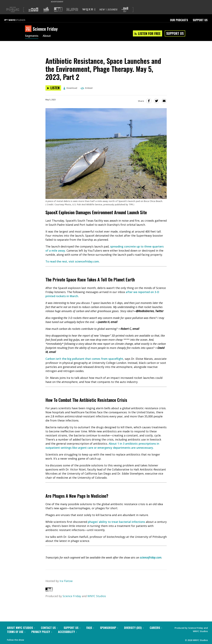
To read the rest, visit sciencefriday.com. (73, 261)
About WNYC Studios (21, 628)
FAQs (90, 628)
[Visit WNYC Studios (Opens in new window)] (58, 9)
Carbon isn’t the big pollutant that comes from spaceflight (84, 359)
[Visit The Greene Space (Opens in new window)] (125, 10)
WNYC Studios (97, 596)
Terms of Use (16, 632)
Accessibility (67, 632)
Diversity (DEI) (134, 628)
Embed (87, 88)
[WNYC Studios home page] (19, 20)
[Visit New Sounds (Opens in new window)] (108, 10)
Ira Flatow (66, 581)
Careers (156, 628)
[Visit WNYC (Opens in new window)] (33, 10)
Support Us (200, 20)
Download (70, 88)
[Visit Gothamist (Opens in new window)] (46, 10)
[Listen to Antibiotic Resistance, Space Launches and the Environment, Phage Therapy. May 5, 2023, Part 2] (53, 88)
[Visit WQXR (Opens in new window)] (89, 10)
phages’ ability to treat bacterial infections (116, 522)
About (47, 36)
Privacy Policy (42, 632)
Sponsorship (109, 628)
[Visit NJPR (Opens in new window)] (72, 10)
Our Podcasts (179, 20)
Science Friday (72, 596)
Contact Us (49, 628)
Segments (32, 36)
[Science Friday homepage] (29, 29)
